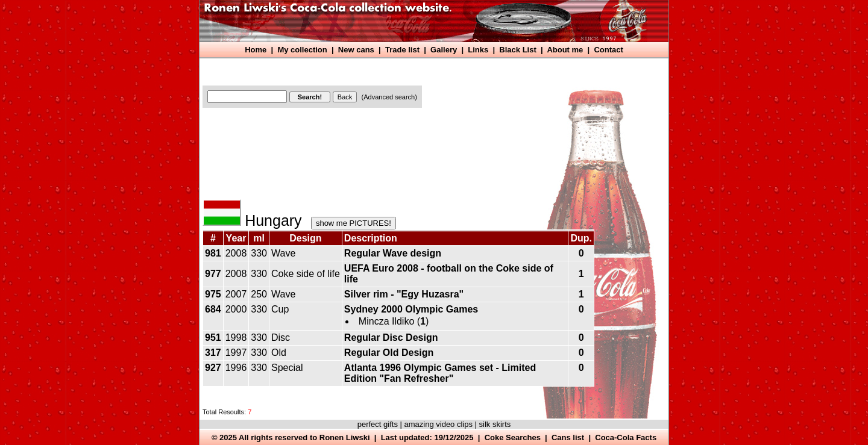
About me (565, 50)
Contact (608, 50)
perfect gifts (378, 424)
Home (256, 50)
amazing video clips (439, 424)
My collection (302, 50)
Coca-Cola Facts (626, 437)
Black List (517, 50)
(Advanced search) (389, 97)
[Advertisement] (423, 71)
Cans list (568, 437)
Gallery (444, 50)
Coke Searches (513, 437)
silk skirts (495, 424)
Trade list (402, 50)
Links (478, 50)
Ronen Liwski (345, 437)
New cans (356, 50)
